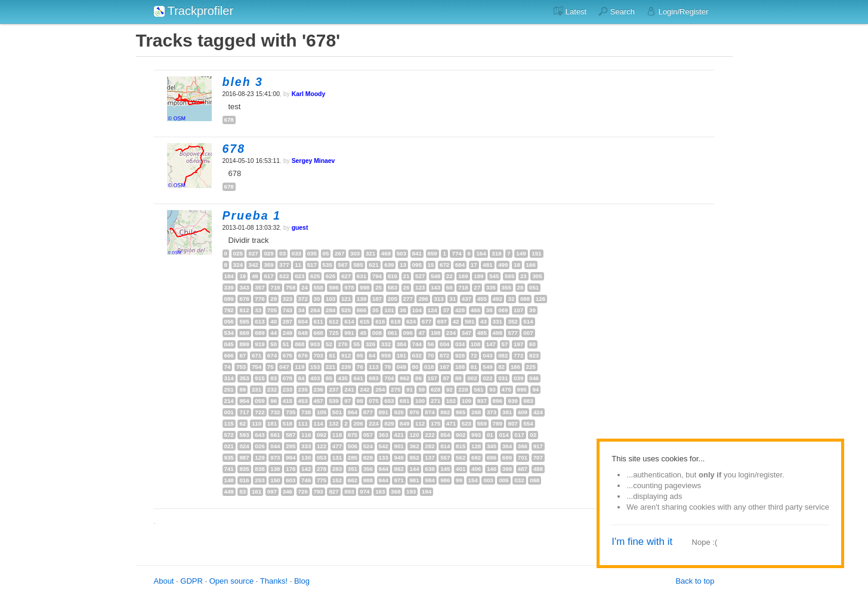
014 (503, 435)
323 (288, 299)
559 (482, 423)
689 (260, 333)
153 (315, 367)
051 (534, 287)
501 (337, 412)
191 (401, 355)
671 (257, 355)
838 (260, 469)
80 (416, 367)
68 (450, 287)
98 (360, 401)
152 (337, 480)
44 (274, 333)
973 (275, 457)
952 (414, 457)
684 (460, 265)
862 (399, 469)
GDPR (191, 581)
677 (427, 321)
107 (518, 310)
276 (342, 344)
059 (260, 401)
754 (257, 367)
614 (349, 321)
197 (518, 344)
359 (268, 265)
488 (538, 469)
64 (372, 355)
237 (333, 389)
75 (271, 367)
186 (515, 367)
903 (315, 344)
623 (299, 276)
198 (435, 333)
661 (275, 435)
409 (523, 412)
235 (303, 389)
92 (450, 389)
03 (282, 253)
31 (452, 299)
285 (353, 457)
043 (487, 355)
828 (368, 457)
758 (291, 287)
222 (430, 435)
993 (476, 435)
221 (330, 367)
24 (305, 287)
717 (244, 412)
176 (291, 469)
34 (302, 310)
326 (370, 344)
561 (478, 389)
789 (498, 423)
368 (396, 491)
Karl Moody (309, 94)
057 (368, 435)
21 (407, 276)
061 (393, 333)
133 (384, 457)
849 (404, 423)
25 (379, 287)
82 (501, 367)
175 (435, 423)
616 (380, 321)
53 (243, 491)
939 (512, 401)
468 (386, 253)
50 (274, 344)
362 (414, 446)
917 (538, 446)
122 (322, 446)
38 (489, 310)
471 (451, 423)
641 (358, 378)
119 (299, 367)
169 (463, 276)
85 (329, 378)
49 (255, 276)
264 (315, 310)
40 (274, 321)
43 (484, 321)
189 (478, 276)
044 (275, 446)
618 (396, 321)
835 (244, 469)
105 (322, 412)
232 (272, 389)
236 (319, 389)
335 (491, 287)
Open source (231, 581)
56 (431, 344)
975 (353, 435)
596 (333, 287)
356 (368, 469)
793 (319, 491)
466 (475, 310)
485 (482, 333)
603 (291, 480)
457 (319, 401)
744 (417, 344)
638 (430, 469)
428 (460, 310)
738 (306, 412)
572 (229, 435)
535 (328, 265)
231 (257, 389)
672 (444, 265)
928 (460, 355)
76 (360, 367)
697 (442, 321)
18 (517, 265)
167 (444, 367)
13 (403, 265)
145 (445, 469)
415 (288, 401)
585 (358, 265)
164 (481, 253)
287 (288, 321)
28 (521, 287)
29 (274, 299)
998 (365, 287)
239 (346, 367)
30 (317, 299)
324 (238, 265)
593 (244, 435)
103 (330, 299)
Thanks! (274, 581)
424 (538, 412)
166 (531, 265)
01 (490, 435)
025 (238, 253)
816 (393, 276)
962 (404, 378)
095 (417, 265)
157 (433, 378)
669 (244, 333)
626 (330, 276)
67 (243, 355)
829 (389, 423)
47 (421, 333)
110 (257, 423)
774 (456, 253)
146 (492, 469)
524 (368, 446)
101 (389, 310)
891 (384, 412)
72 (474, 355)
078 (288, 378)
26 (407, 287)
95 (360, 355)
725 (333, 333)
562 (461, 457)
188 (460, 367)
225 (531, 367)
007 (528, 333)
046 (534, 378)
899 (244, 344)
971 (399, 480)
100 (420, 401)
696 (492, 457)
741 (229, 469)
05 (326, 253)
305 (537, 276)
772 (518, 355)
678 (229, 120)
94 (535, 389)
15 (431, 265)
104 (417, 310)
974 (365, 491)
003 (488, 480)
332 (386, 344)
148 (229, 480)
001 (229, 412)
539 (333, 401)
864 (353, 412)
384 (401, 344)
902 (461, 435)
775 (322, 480)
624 (411, 321)
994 (291, 457)
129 (260, 457)
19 (243, 276)
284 (330, 310)
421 (399, 435)
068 (535, 480)
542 (384, 446)
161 (257, 491)
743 (288, 310)
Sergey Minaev (313, 161)
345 (492, 446)
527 (420, 276)
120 (414, 435)
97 (347, 401)
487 (523, 469)
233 (288, 389)
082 (503, 355)
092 (322, 435)
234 (451, 333)
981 (414, 480)
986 (445, 480)
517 (312, 265)
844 (384, 469)
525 (346, 310)
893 (349, 491)
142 (306, 469)
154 (473, 480)
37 (446, 310)
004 (444, 344)
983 (528, 401)
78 (387, 367)
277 (408, 299)
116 (306, 435)
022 (487, 378)
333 (306, 446)
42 (456, 321)
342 (253, 265)
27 (477, 287)
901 (399, 446)
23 (523, 276)
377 (284, 265)
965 (461, 412)
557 (445, 457)
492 (498, 299)
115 (229, 423)
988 (368, 480)
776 (260, 299)
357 (260, 287)
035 (312, 253)
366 (523, 446)
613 (260, 321)
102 (451, 401)
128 (476, 446)
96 (274, 401)
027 (253, 253)
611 (319, 321)
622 (284, 276)
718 (463, 287)
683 (373, 378)
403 (315, 378)
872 (444, 355)
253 (260, 480)
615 (365, 321)
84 (302, 378)
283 (337, 469)
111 (303, 423)
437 (467, 299)
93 (492, 389)
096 (408, 333)
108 (475, 344)
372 (303, 299)
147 (491, 344)
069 (503, 310)
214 (229, 401)
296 (423, 299)
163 (380, 491)
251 (229, 389)
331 (498, 321)
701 (523, 457)
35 (376, 310)
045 (229, 344)
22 (450, 276)
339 (229, 287)
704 (389, 378)
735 (291, 412)
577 (512, 333)
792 (229, 310)
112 (420, 423)
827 (333, 491)
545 (494, 276)
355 (506, 287)
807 (512, 423)
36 (403, 310)
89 (243, 389)
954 (244, 401)
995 (522, 389)
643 (260, 435)
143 (435, 287)
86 (418, 378)
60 (532, 344)
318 (496, 253)
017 (519, 435)
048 (401, 367)
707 (538, 457)
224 (373, 423)
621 (373, 265)
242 (365, 389)
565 (509, 276)
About (164, 581)
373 (492, 412)
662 (353, 480)
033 (296, 253)
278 (322, 469)
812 (244, 310)
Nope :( (705, 542)
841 (417, 253)
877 (368, 412)
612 (333, 321)
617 (268, 276)
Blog (302, 581)
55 (356, 344)
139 (362, 299)
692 (476, 457)
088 (525, 299)
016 (244, 480)
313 (438, 299)
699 (507, 457)
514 (528, 321)
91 (410, 389)
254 (380, 389)
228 (463, 389)
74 (228, 367)
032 (519, 480)
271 (435, 401)
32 (511, 299)
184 (229, 276)
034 (460, 344)
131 (337, 457)
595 (244, 321)
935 (229, 457)
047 (284, 367)
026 (260, 446)
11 (298, 265)
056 (229, 321)
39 (532, 310)
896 (498, 401)
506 (353, 446)
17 (474, 265)
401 (461, 469)
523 (467, 423)
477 (337, 446)
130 (306, 457)
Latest (570, 11)
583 (393, 287)
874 (430, 412)
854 (445, 435)
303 (355, 253)
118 (337, 435)
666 (229, 355)
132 (333, 423)
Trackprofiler (194, 11)
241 (349, 389)
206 (358, 423)
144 (414, 469)
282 (430, 446)
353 (244, 378)
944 (384, 480)
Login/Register (677, 11)
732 (275, 412)
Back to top (695, 581)
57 (505, 344)
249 (288, 333)
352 (512, 321)
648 (303, 333)
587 (291, 435)
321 (370, 253)
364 (507, 446)
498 (498, 333)
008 (377, 333)
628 (435, 389)
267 (339, 253)
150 (275, 480)
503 (401, 253)
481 (487, 265)
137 (430, 457)
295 (291, 446)
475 (506, 389)
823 (534, 355)
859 (433, 253)
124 (433, 310)
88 (458, 378)
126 (540, 299)
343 (244, 287)
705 (272, 310)
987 (244, 457)
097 (272, 491)
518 (288, 423)
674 (272, 355)
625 (315, 276)
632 (417, 355)
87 (446, 378)
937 (482, 401)
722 (260, 412)
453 (303, 401)
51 (286, 344)
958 (386, 355)
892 (445, 412)
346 (288, 491)
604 (303, 321)
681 (404, 401)
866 (362, 310)
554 (528, 423)
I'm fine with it (642, 542)
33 (258, 310)
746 (306, 480)
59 (421, 389)
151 (536, 253)
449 (229, 491)
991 (349, 333)
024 (244, 446)
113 (373, 367)
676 (303, 355)
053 (322, 457)
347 (467, 333)
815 (461, 446)
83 (274, 378)
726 (303, 491)
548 (435, 276)
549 (487, 367)
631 (362, 276)
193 (411, 491)
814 (445, 446)
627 (346, 276)
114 (319, 423)
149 (521, 253)
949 (399, 457)
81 (474, 367)
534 (229, 333)
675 (288, 355)
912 (346, 355)
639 (389, 265)
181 (272, 423)
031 (503, 378)
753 (241, 367)
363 (384, 435)
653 (389, 401)
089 (229, 299)
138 (275, 469)
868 (299, 344)
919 (260, 344)
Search (617, 11)
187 (377, 299)
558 (319, 287)
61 (332, 355)
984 (430, 480)
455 (482, 299)
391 (507, 412)
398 (507, 469)
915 (260, 378)
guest (300, 228)
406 (476, 469)
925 (399, 412)
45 (363, 333)
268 (476, 412)
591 (469, 321)
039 (518, 378)
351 (353, 469)
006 (503, 480)
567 (342, 265)
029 (268, 253)
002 (472, 378)
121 (346, 299)
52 (329, 344)
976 (414, 412)
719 (275, 287)
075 (373, 401)
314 (229, 378)
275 (396, 389)
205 (393, 299)
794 (377, 276)
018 (429, 367)
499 (503, 265)
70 (431, 355)
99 (459, 480)
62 (243, 423)
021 (229, 446)
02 (533, 435)
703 (319, 355)
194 (427, 491)
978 (349, 287)
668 (319, 333)
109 (467, 401)
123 (420, 287)
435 (342, 378)
